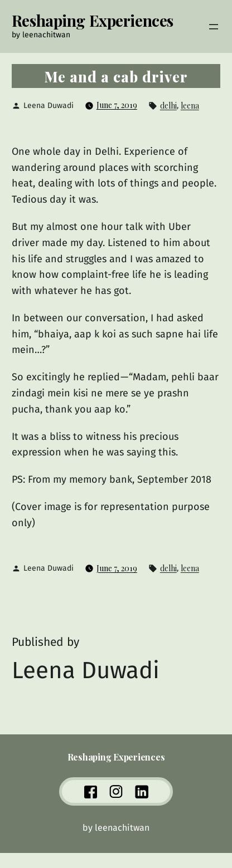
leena (190, 106)
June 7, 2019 (117, 105)
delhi (168, 106)
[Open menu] (214, 27)
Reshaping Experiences (93, 20)
